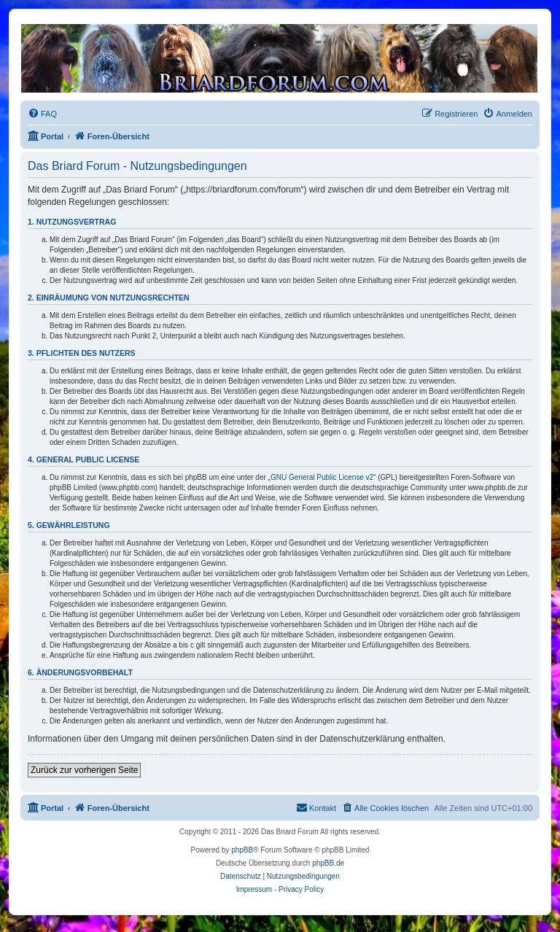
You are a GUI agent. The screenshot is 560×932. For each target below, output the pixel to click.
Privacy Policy (301, 889)
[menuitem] (42, 114)
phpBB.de (328, 863)
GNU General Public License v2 (322, 477)
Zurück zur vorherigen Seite (84, 770)
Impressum (254, 889)
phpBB (242, 850)
